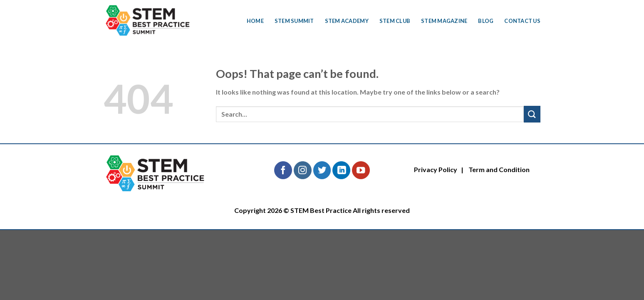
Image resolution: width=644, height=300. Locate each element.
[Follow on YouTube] (361, 170)
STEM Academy (347, 21)
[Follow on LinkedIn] (341, 170)
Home (255, 21)
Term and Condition (499, 169)
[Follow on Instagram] (303, 170)
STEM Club (395, 21)
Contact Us (522, 21)
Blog (486, 21)
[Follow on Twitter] (322, 170)
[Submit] (532, 114)
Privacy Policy (436, 169)
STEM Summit (294, 21)
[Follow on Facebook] (283, 170)
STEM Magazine (444, 21)
